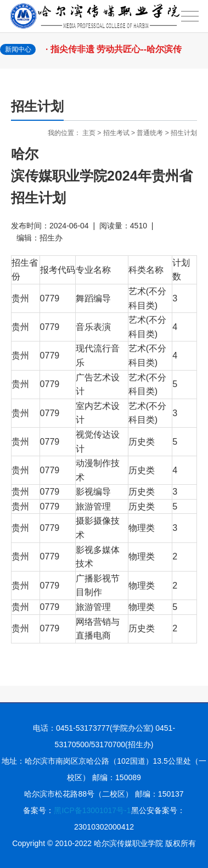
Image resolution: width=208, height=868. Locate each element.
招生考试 (116, 133)
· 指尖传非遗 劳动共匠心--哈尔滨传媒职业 (117, 55)
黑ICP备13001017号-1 (92, 810)
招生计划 (184, 133)
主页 (89, 133)
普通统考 (150, 133)
